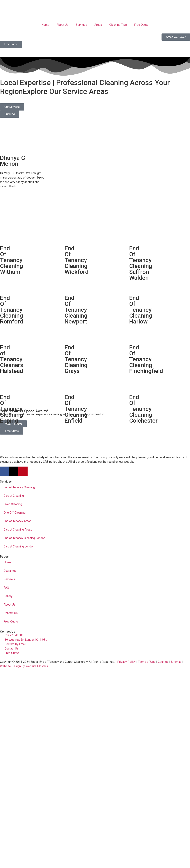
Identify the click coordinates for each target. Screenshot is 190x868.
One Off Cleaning (15, 513)
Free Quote (141, 25)
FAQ (6, 588)
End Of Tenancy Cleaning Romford (12, 310)
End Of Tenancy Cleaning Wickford (77, 260)
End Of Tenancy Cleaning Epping (11, 409)
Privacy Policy (126, 662)
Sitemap (176, 662)
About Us (62, 25)
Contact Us (11, 613)
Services (81, 25)
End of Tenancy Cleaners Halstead (12, 359)
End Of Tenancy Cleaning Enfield (76, 409)
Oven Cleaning (13, 504)
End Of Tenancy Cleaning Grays (76, 359)
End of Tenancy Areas (18, 521)
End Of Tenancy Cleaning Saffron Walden (141, 263)
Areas (98, 25)
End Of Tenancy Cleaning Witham (11, 260)
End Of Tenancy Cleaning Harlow (141, 310)
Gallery (8, 596)
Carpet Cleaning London (19, 546)
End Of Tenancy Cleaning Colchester (143, 409)
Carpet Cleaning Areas (18, 530)
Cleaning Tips (118, 25)
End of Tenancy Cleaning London (24, 538)
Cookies (163, 662)
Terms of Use (147, 662)
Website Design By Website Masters (24, 666)
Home (45, 25)
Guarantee (10, 571)
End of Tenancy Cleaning (19, 487)
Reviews (9, 579)
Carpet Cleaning (14, 496)
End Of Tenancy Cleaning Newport (76, 310)
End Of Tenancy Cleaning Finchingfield (146, 359)
